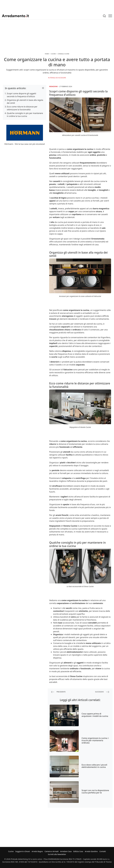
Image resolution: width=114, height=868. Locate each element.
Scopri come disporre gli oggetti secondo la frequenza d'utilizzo (21, 95)
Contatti (103, 851)
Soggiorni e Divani (23, 851)
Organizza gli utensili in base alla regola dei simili (25, 102)
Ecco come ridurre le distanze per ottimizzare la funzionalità (22, 108)
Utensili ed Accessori (58, 78)
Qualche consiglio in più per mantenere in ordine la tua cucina (25, 115)
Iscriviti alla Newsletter (57, 854)
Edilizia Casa (78, 851)
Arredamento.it (15, 16)
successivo (102, 692)
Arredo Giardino (91, 851)
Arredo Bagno (37, 851)
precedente (58, 692)
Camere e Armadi (52, 851)
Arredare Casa (66, 851)
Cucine (11, 851)
